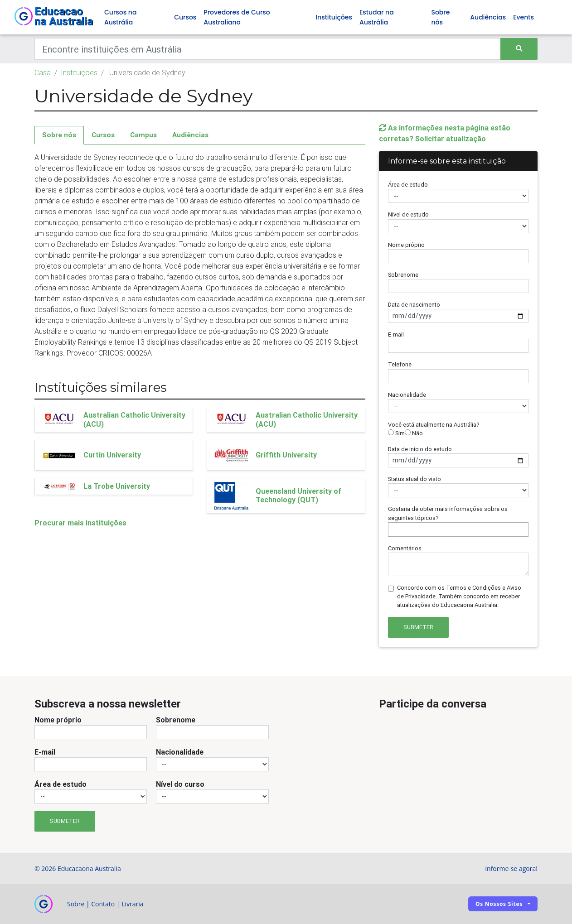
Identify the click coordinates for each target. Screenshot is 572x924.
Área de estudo (408, 185)
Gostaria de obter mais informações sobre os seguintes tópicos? (448, 513)
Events (524, 17)
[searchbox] (393, 529)
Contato (103, 904)
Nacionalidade (407, 395)
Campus (143, 135)
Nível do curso (180, 784)
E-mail (396, 334)
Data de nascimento (414, 305)
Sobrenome (403, 275)
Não (414, 433)
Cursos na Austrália (120, 17)
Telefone (400, 364)
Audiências (488, 17)
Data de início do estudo (420, 449)
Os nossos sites (499, 904)
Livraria (132, 904)
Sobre (76, 904)
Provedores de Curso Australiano (237, 17)
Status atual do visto (414, 479)
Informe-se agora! (511, 869)
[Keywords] (268, 49)
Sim (396, 433)
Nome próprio (406, 245)
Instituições (334, 17)
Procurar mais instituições (80, 523)
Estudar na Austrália (377, 17)
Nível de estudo (408, 214)
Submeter (418, 627)
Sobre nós (440, 17)
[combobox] (458, 529)
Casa (43, 72)
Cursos (185, 17)
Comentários (405, 548)
